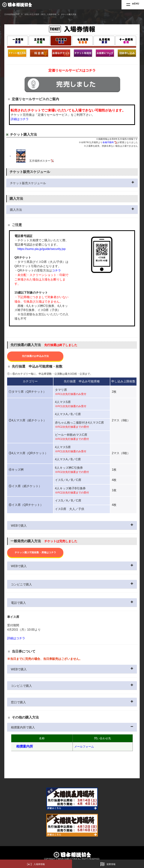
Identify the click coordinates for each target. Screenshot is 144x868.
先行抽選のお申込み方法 (35, 356)
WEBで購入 (19, 526)
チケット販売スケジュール (28, 183)
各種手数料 (108, 142)
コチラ (56, 270)
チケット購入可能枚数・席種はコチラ (35, 552)
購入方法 (16, 210)
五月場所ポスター (40, 161)
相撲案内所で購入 (23, 727)
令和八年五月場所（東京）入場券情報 (40, 14)
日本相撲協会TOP (12, 14)
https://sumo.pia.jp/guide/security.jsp (42, 249)
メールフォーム (84, 747)
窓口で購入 (18, 702)
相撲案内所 (25, 746)
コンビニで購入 (21, 584)
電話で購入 (18, 603)
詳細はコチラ (20, 119)
